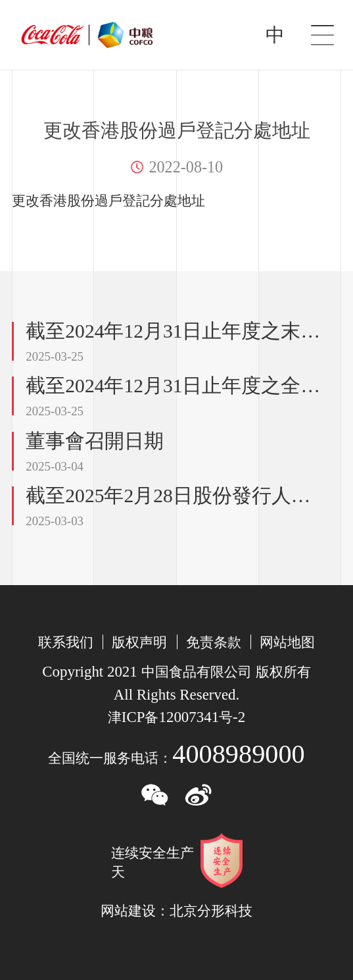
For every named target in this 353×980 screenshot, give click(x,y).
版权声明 (139, 642)
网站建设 (128, 911)
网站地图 (287, 642)
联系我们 (66, 642)
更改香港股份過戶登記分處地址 (108, 201)
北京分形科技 (211, 911)
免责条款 (214, 642)
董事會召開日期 (95, 441)
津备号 (176, 717)
